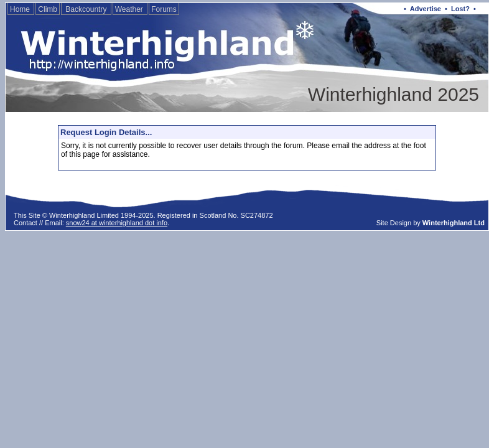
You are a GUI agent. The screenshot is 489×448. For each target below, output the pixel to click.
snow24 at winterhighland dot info (117, 223)
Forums (164, 9)
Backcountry (86, 9)
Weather (130, 9)
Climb (48, 9)
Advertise (426, 9)
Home (21, 9)
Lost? (460, 9)
